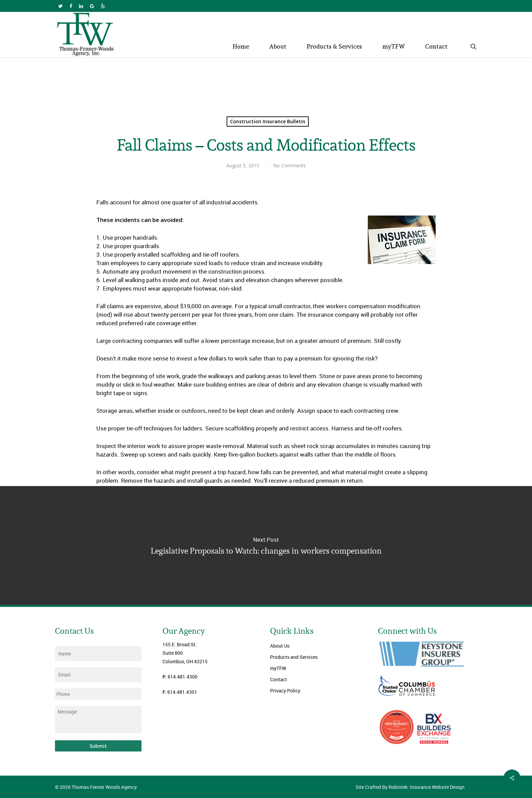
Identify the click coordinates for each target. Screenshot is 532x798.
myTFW (278, 668)
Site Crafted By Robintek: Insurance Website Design (410, 787)
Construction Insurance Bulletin (268, 121)
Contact (279, 679)
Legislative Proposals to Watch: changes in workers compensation (266, 545)
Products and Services (294, 657)
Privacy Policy (285, 691)
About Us (280, 646)
